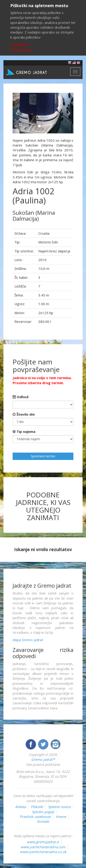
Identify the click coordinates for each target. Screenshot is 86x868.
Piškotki (37, 807)
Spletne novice (59, 807)
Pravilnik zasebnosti (35, 817)
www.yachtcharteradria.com (43, 847)
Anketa (21, 807)
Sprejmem (19, 44)
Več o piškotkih (21, 50)
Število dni (24, 414)
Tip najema (24, 431)
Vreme (61, 817)
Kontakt (43, 821)
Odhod (21, 397)
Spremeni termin (43, 456)
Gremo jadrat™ (43, 759)
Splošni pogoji (43, 812)
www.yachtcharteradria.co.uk (43, 852)
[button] (17, 113)
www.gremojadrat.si (43, 842)
